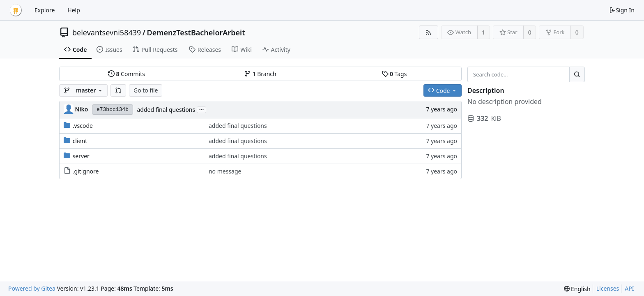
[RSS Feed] (429, 32)
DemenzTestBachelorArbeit (196, 32)
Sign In (622, 10)
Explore (45, 10)
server (81, 156)
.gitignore (86, 171)
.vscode (83, 126)
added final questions (166, 110)
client (80, 141)
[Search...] (577, 74)
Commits (126, 74)
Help (74, 10)
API (629, 288)
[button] (118, 90)
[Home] (16, 10)
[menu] (577, 289)
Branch (260, 74)
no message (225, 171)
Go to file (146, 90)
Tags (394, 74)
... (202, 109)
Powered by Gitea (32, 288)
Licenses (608, 288)
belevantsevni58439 (107, 32)
